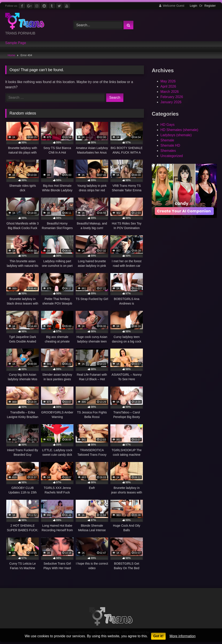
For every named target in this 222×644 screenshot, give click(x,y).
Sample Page (16, 43)
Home (11, 55)
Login (193, 6)
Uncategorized (172, 156)
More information (183, 636)
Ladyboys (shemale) (176, 135)
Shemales (168, 151)
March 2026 (170, 92)
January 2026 (171, 102)
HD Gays (167, 125)
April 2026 (168, 86)
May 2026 (168, 81)
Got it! (158, 636)
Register (210, 6)
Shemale (167, 140)
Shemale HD (170, 145)
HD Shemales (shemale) (179, 130)
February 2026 (172, 97)
